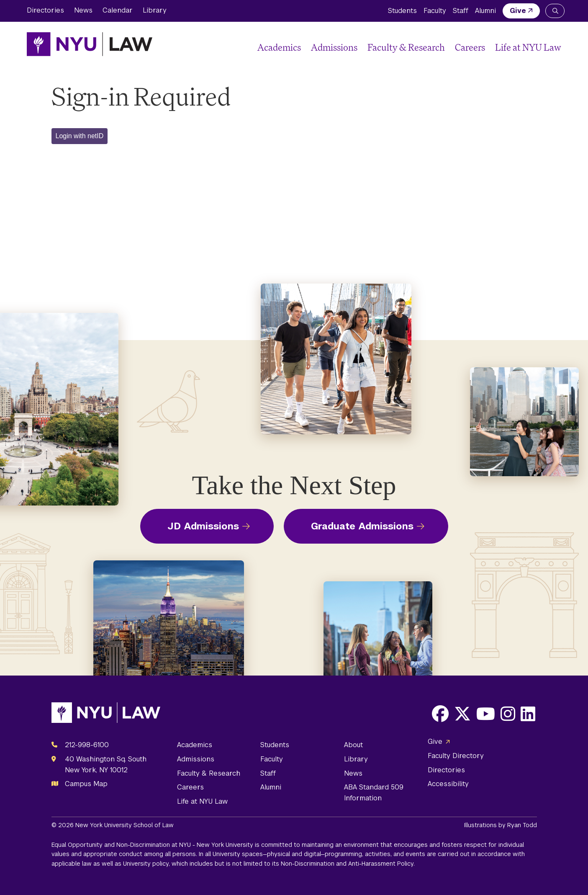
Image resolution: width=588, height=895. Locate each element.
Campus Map (86, 784)
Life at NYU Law (528, 47)
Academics (279, 47)
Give (518, 11)
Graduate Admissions (362, 526)
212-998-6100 (87, 745)
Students (402, 11)
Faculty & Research (406, 47)
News (83, 10)
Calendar (118, 10)
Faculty (435, 11)
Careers (470, 47)
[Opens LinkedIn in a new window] (528, 714)
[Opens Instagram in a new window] (508, 714)
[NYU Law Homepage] (90, 44)
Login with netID (80, 136)
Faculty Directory (456, 756)
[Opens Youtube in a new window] (486, 714)
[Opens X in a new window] (462, 714)
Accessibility (448, 784)
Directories (45, 10)
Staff (461, 11)
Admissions (334, 47)
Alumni (485, 11)
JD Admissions (203, 526)
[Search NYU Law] (555, 11)
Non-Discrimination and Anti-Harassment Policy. (348, 864)
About (353, 745)
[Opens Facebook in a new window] (440, 714)
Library (155, 10)
